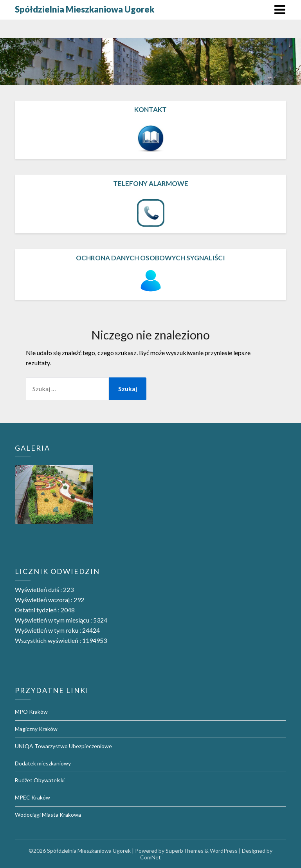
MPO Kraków (31, 712)
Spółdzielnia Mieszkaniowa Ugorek (85, 9)
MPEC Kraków (32, 797)
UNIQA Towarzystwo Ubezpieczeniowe (63, 746)
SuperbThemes (185, 851)
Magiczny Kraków (36, 729)
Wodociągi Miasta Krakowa (48, 815)
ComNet (150, 857)
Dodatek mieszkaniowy (43, 763)
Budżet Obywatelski (40, 780)
